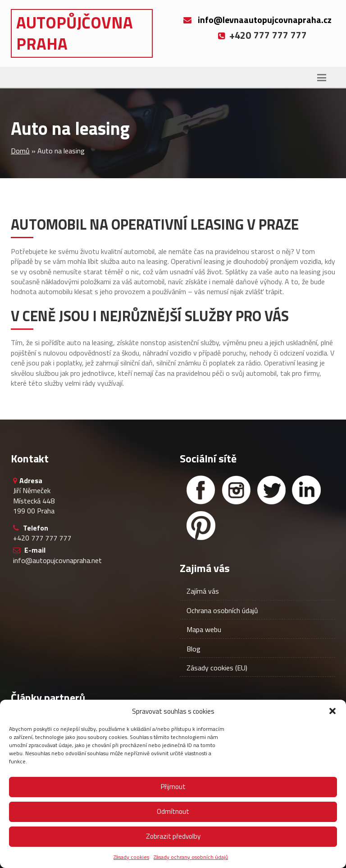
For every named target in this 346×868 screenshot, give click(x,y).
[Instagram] (236, 490)
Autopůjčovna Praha (75, 33)
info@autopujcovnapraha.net (57, 560)
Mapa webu (204, 629)
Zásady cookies (131, 857)
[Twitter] (271, 490)
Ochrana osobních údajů (222, 610)
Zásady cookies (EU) (217, 668)
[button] (332, 711)
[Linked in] (306, 490)
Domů (20, 151)
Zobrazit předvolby (173, 836)
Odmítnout (173, 811)
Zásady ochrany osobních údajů (191, 857)
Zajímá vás (203, 591)
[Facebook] (201, 490)
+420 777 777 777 (42, 538)
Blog (193, 649)
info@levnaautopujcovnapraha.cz (265, 20)
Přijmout (173, 787)
